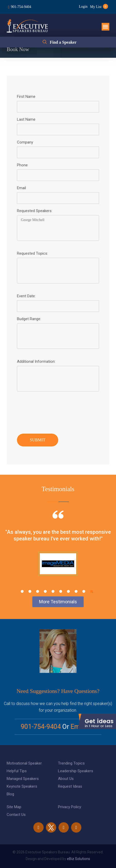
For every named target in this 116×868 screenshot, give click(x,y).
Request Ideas (70, 786)
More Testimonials (58, 602)
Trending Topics (71, 763)
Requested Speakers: (35, 211)
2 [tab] (30, 591)
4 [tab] (45, 591)
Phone (22, 165)
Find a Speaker (63, 42)
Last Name (26, 119)
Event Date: (26, 296)
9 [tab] (84, 591)
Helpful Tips (17, 771)
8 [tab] (76, 591)
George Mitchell (58, 228)
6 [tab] (61, 591)
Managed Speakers (23, 779)
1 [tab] (22, 591)
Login (83, 7)
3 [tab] (38, 591)
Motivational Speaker (24, 763)
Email (21, 188)
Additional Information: (36, 361)
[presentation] (56, 411)
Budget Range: (29, 319)
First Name (26, 97)
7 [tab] (68, 591)
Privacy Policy (70, 807)
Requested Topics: (32, 253)
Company (25, 142)
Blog (10, 794)
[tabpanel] (58, 549)
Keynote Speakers (22, 786)
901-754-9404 (21, 7)
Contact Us (16, 815)
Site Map (14, 807)
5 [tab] (53, 591)
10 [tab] (91, 591)
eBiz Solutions (79, 859)
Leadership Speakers (76, 771)
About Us (66, 779)
